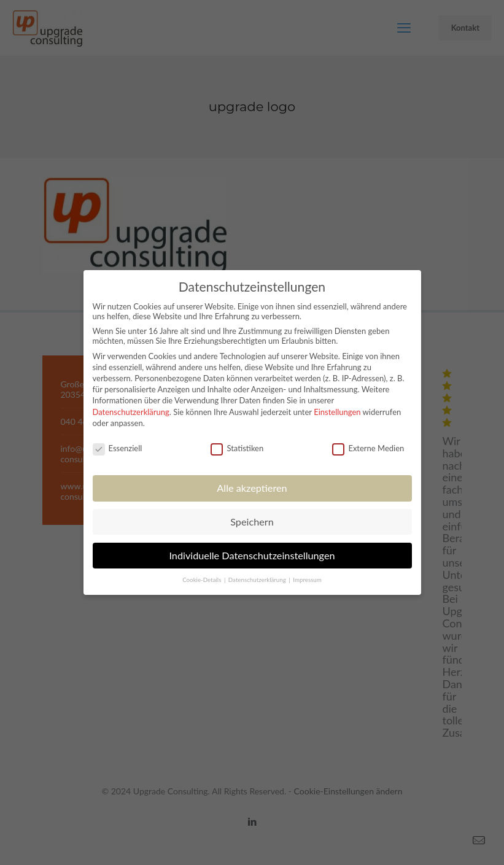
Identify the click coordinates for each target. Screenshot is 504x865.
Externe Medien (368, 448)
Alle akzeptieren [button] (252, 488)
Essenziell (118, 448)
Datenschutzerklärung (131, 412)
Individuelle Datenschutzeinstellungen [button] (252, 555)
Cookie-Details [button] (203, 580)
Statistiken (237, 448)
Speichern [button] (252, 522)
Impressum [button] (307, 580)
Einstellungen (337, 412)
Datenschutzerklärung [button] (258, 580)
